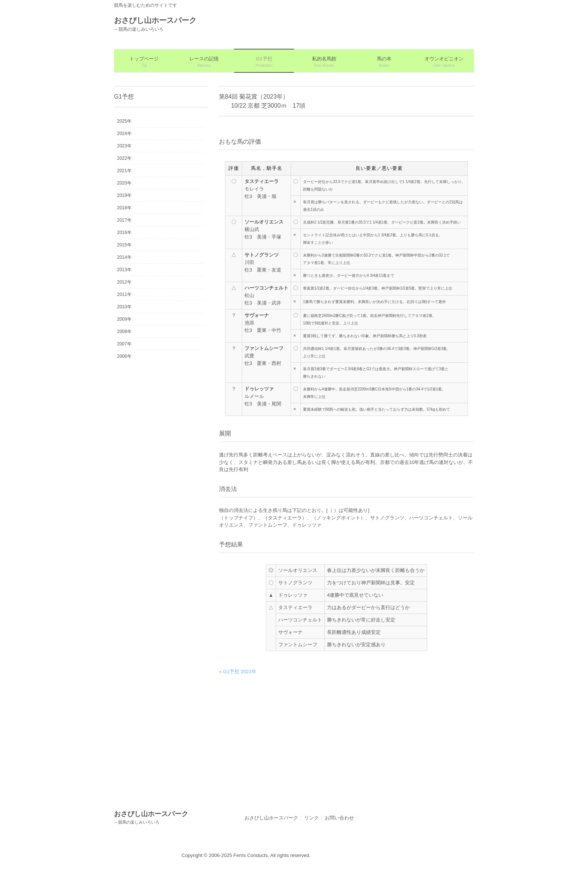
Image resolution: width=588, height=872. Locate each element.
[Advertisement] (346, 739)
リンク (311, 818)
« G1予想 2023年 (238, 672)
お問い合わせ (339, 818)
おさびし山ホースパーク (271, 818)
